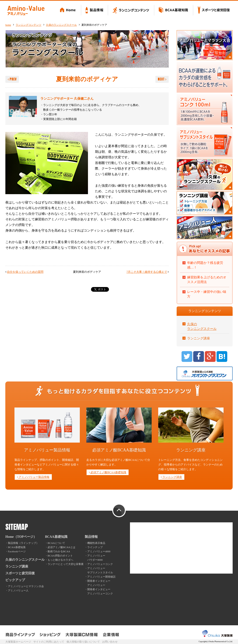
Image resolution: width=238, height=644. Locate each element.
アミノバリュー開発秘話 (101, 577)
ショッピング (50, 635)
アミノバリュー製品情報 (33, 477)
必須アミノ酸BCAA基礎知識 (108, 472)
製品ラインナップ (21, 635)
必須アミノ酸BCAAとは (61, 547)
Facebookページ (17, 551)
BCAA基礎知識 (174, 11)
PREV (12, 79)
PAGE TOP (119, 511)
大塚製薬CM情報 (82, 635)
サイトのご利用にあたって (49, 642)
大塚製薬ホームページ (18, 642)
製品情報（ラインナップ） (23, 543)
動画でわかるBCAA (59, 551)
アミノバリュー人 (18, 590)
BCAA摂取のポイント (60, 556)
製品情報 (95, 11)
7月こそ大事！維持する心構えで (147, 272)
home (8, 25)
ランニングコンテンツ (131, 11)
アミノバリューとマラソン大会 (26, 586)
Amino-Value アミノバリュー (26, 11)
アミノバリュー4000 (99, 551)
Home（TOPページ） (21, 537)
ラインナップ (95, 547)
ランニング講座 (199, 338)
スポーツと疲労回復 (213, 11)
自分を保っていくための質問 (25, 272)
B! (222, 357)
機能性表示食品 (96, 543)
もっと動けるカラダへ (60, 560)
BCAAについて (56, 543)
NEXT (162, 79)
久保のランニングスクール (61, 25)
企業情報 (111, 635)
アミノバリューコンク (100, 564)
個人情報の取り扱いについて (83, 642)
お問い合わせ (110, 642)
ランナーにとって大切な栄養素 (66, 564)
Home (68, 11)
